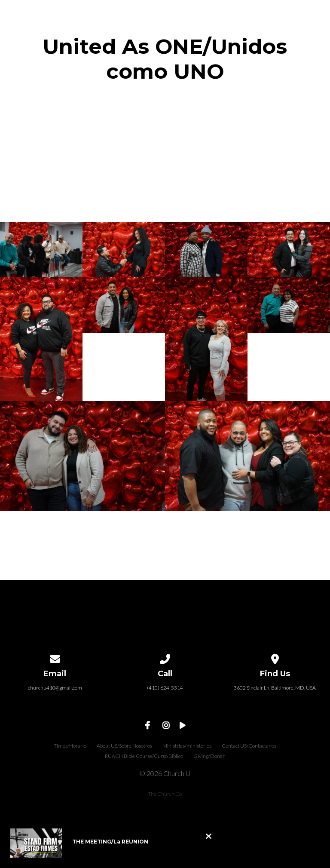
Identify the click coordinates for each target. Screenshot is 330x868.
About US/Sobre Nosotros (124, 746)
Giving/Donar (209, 756)
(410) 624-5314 (165, 688)
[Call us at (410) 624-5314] (165, 658)
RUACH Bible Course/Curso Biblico (144, 756)
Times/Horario (70, 746)
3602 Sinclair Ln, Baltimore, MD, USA (275, 688)
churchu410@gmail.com (55, 688)
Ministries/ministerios (187, 746)
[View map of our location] (275, 658)
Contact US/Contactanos (249, 746)
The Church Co (165, 794)
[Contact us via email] (55, 658)
